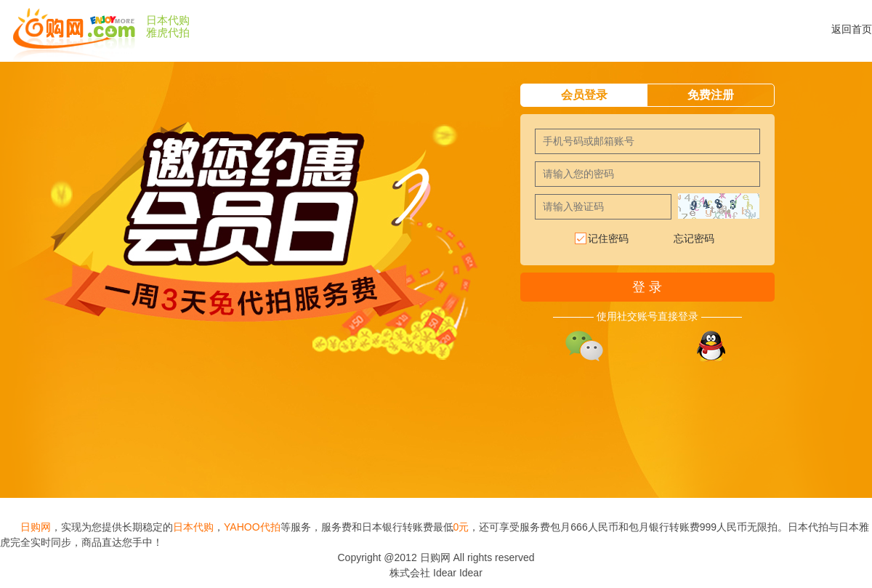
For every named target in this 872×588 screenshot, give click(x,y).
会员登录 (584, 95)
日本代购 (168, 20)
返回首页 (852, 29)
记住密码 (601, 239)
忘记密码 (694, 238)
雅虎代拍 (168, 33)
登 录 (647, 287)
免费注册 (711, 95)
